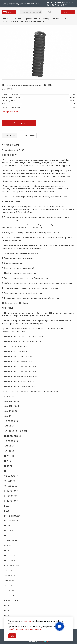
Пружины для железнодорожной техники (44, 19)
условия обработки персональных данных (37, 628)
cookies (28, 621)
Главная (6, 19)
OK (12, 636)
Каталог (17, 19)
